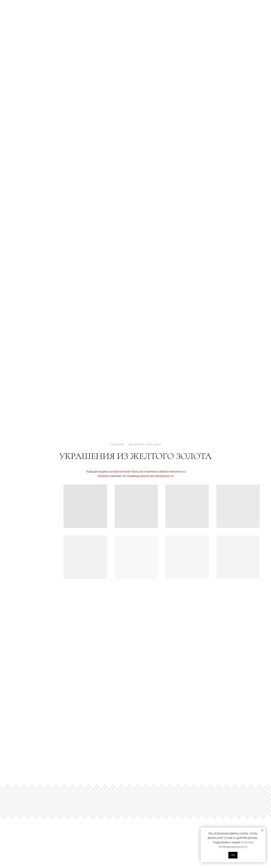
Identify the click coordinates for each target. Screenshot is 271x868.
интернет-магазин (145, 445)
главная (117, 445)
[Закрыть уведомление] (262, 830)
